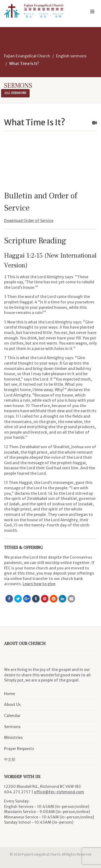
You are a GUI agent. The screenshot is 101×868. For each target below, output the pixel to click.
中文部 (10, 759)
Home (10, 694)
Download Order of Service (29, 221)
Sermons (12, 727)
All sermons (15, 93)
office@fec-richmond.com (59, 792)
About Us (12, 705)
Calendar (12, 716)
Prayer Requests (19, 749)
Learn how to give (39, 584)
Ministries (13, 738)
